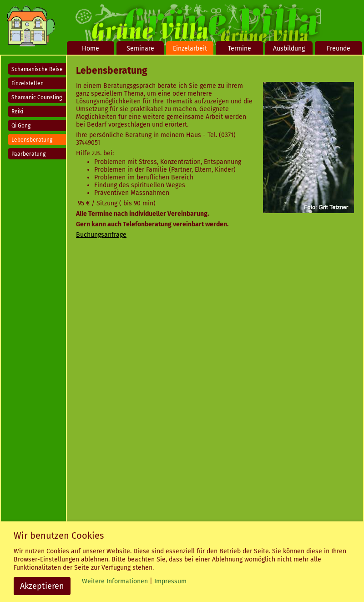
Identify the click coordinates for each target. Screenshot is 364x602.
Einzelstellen (28, 83)
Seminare (140, 48)
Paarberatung (28, 154)
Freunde (339, 48)
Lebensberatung (32, 140)
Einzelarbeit (190, 48)
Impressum (170, 581)
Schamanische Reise (37, 69)
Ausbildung (289, 48)
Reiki (17, 112)
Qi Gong (21, 126)
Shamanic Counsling (37, 97)
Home (91, 48)
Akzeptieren (42, 586)
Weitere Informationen (115, 581)
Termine (240, 48)
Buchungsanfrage (101, 235)
